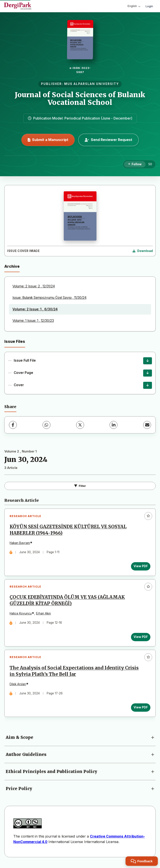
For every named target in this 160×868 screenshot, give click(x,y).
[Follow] (135, 164)
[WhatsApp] (46, 425)
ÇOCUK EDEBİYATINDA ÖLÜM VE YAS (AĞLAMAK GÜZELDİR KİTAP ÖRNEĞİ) (68, 601)
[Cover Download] (148, 385)
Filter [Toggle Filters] (80, 486)
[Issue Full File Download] (148, 361)
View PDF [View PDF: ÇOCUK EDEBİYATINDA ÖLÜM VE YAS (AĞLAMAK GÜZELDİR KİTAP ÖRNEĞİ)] (140, 638)
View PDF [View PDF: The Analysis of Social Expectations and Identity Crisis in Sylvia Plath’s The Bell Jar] (140, 709)
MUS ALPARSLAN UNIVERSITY (92, 84)
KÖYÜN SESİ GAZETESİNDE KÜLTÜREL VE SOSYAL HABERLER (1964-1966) (69, 530)
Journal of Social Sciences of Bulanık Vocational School (80, 99)
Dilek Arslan (18, 686)
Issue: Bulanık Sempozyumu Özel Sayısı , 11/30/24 (49, 298)
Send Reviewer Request (108, 140)
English (134, 6)
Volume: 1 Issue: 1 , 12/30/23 (33, 321)
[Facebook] (13, 425)
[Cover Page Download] (148, 373)
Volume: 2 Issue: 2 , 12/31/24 (34, 286)
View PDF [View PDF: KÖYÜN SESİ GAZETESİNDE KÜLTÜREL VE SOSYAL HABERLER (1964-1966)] (140, 567)
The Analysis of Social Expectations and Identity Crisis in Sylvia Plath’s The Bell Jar (75, 673)
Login (149, 6)
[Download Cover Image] (143, 251)
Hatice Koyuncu (21, 614)
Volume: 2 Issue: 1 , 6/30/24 (35, 309)
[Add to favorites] (148, 516)
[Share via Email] (147, 425)
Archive (12, 266)
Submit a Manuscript (48, 140)
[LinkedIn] (114, 425)
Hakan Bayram (20, 543)
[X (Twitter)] (80, 425)
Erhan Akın (44, 614)
